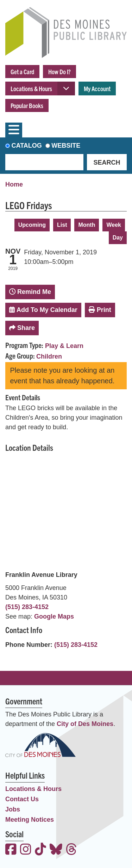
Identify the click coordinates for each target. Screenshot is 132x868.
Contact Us (22, 799)
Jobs (13, 809)
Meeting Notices (30, 820)
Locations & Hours (31, 88)
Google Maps (54, 616)
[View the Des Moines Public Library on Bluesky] (56, 850)
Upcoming (32, 225)
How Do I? (59, 72)
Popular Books (27, 105)
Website (66, 146)
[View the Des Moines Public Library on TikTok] (40, 850)
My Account (97, 88)
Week (114, 225)
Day (118, 238)
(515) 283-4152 (27, 607)
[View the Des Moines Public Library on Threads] (71, 850)
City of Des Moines (85, 724)
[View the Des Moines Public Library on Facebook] (11, 850)
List (62, 225)
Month (87, 225)
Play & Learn (64, 346)
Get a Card (22, 72)
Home (14, 184)
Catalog (27, 146)
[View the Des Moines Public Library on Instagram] (26, 850)
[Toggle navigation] (14, 130)
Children (49, 356)
